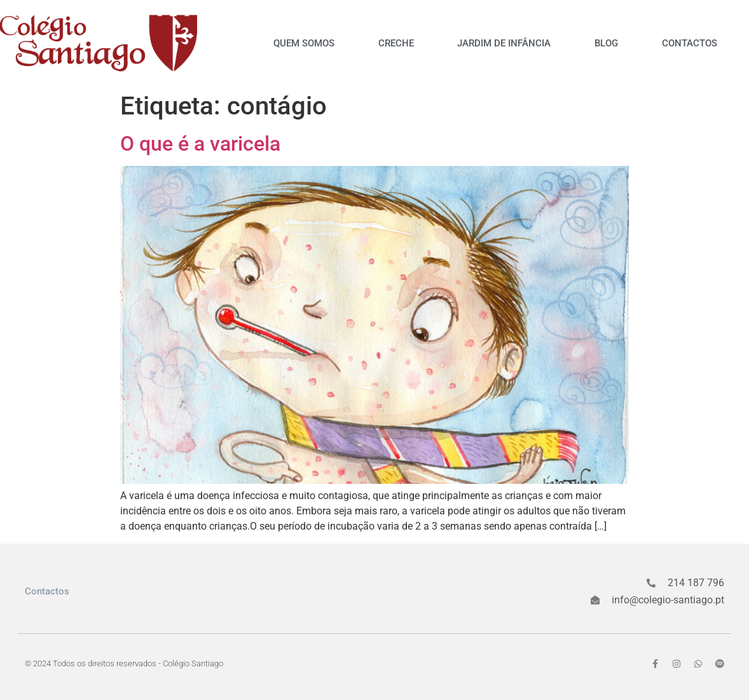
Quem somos (304, 43)
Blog (606, 43)
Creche (396, 43)
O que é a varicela (200, 144)
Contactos (690, 43)
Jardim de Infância (504, 43)
